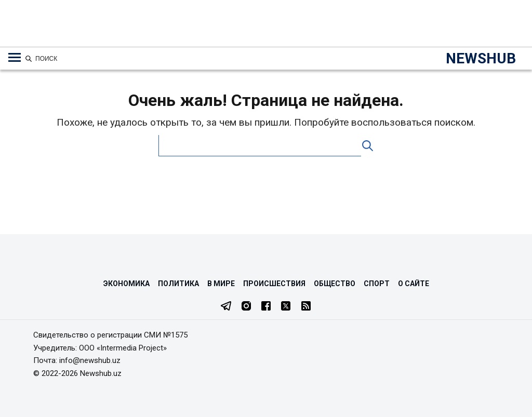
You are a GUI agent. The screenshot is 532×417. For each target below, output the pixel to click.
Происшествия (274, 284)
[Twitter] (286, 307)
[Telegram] (226, 307)
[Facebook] (266, 307)
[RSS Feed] (306, 307)
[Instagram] (246, 307)
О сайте (414, 284)
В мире (221, 284)
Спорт (377, 284)
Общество (335, 284)
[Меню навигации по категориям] (15, 58)
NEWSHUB (481, 58)
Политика (178, 284)
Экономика (127, 284)
